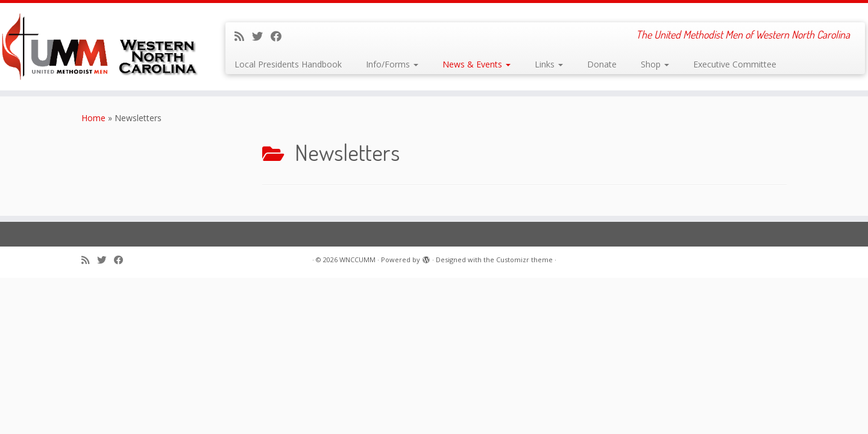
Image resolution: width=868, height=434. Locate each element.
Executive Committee (735, 64)
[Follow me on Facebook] (280, 36)
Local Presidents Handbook (288, 64)
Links (549, 64)
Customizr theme (524, 259)
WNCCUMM (357, 259)
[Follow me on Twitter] (261, 36)
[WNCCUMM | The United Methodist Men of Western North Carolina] (100, 47)
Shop (655, 64)
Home (93, 118)
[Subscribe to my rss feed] (243, 36)
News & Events (476, 64)
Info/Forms (392, 64)
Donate (602, 64)
